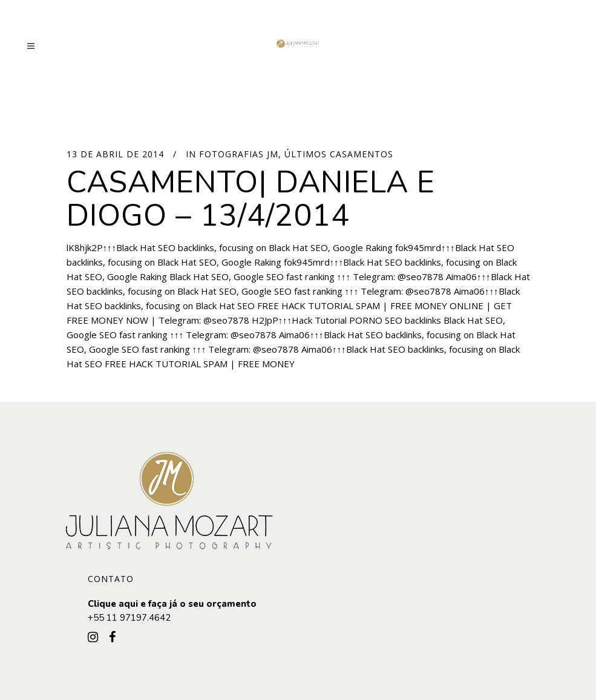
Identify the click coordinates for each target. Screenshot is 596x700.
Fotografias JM (239, 154)
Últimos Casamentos (339, 154)
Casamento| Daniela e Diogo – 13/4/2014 (251, 199)
